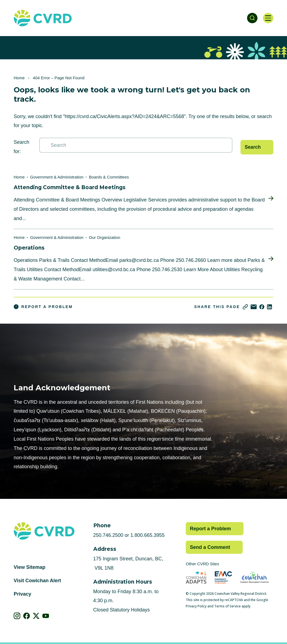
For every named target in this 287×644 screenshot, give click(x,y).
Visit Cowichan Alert (37, 581)
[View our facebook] (27, 616)
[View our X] (36, 616)
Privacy (22, 594)
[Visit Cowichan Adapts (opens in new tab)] (196, 577)
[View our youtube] (46, 616)
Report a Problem (43, 307)
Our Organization (105, 237)
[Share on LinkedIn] (269, 307)
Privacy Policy (196, 606)
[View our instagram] (17, 616)
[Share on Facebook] (262, 307)
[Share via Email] (254, 307)
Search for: (21, 147)
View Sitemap (30, 567)
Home (19, 78)
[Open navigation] (268, 18)
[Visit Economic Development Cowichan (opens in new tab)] (255, 577)
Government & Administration (57, 177)
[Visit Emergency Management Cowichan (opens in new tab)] (223, 577)
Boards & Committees (109, 177)
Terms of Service (227, 606)
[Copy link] (245, 307)
